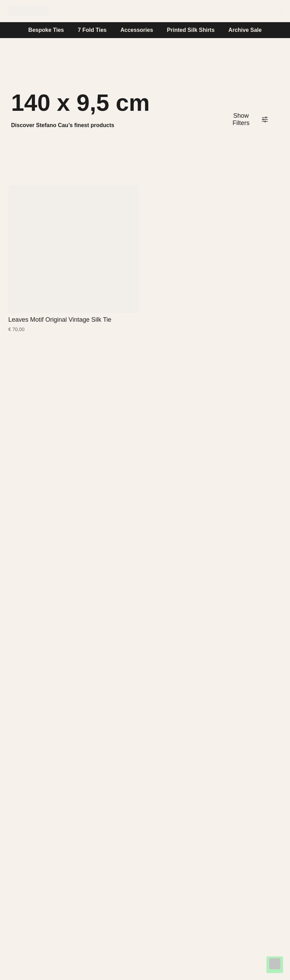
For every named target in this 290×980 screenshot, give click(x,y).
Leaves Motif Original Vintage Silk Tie (60, 320)
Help (189, 11)
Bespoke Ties (46, 30)
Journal (166, 11)
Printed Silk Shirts (191, 30)
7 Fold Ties (92, 30)
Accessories (137, 30)
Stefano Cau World (123, 11)
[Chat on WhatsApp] (275, 965)
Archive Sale (245, 30)
